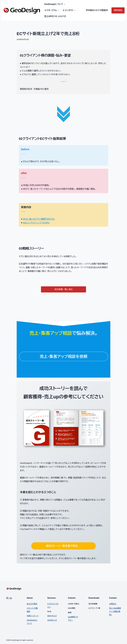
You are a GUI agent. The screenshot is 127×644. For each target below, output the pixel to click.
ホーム (9, 598)
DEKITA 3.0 (52, 616)
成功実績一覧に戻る (64, 289)
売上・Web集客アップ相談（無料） (115, 611)
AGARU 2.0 (52, 620)
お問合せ (113, 604)
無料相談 (118, 10)
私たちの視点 (32, 604)
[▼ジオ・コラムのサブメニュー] (58, 10)
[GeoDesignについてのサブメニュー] (64, 4)
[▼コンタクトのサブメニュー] (74, 10)
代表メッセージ (33, 616)
